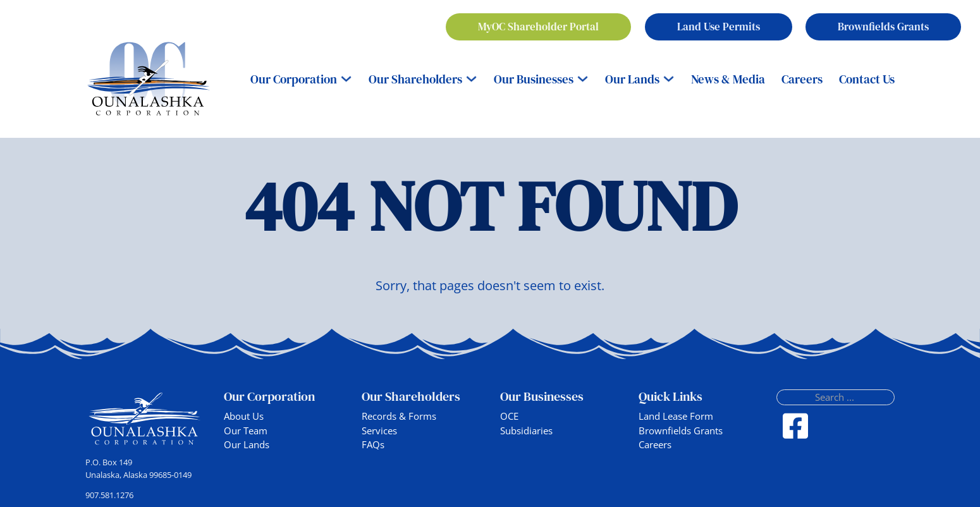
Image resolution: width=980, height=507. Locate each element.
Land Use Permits (719, 27)
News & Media (728, 79)
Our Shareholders (415, 79)
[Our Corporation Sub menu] (346, 79)
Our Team (246, 431)
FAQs (373, 444)
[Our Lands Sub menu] (669, 79)
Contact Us (867, 79)
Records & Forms (399, 416)
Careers (802, 79)
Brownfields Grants (883, 27)
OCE (509, 416)
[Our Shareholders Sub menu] (471, 79)
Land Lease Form (676, 416)
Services (379, 431)
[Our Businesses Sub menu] (583, 79)
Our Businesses (534, 79)
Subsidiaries (526, 431)
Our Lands (632, 79)
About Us (244, 416)
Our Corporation (294, 79)
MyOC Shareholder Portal (538, 27)
